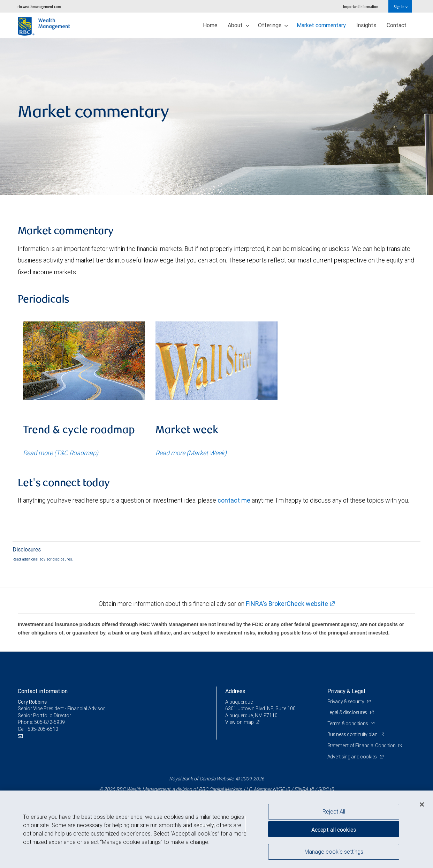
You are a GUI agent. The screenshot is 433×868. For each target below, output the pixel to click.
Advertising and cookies (353, 757)
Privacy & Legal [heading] (346, 691)
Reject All (334, 811)
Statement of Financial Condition (362, 745)
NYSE (279, 789)
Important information (361, 6)
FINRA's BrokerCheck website (287, 604)
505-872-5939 (50, 722)
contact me (234, 500)
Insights (366, 25)
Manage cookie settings (334, 852)
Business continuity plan (353, 734)
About (238, 25)
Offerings (273, 25)
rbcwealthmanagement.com (39, 6)
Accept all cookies (334, 830)
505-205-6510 (43, 729)
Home (210, 25)
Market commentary (321, 25)
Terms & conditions (348, 724)
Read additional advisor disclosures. (43, 559)
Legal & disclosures (348, 712)
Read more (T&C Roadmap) (61, 453)
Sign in (401, 6)
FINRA (301, 789)
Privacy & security (346, 702)
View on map (240, 722)
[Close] (422, 804)
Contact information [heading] (43, 691)
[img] (216, 117)
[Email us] (21, 736)
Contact (397, 25)
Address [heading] (235, 691)
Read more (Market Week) (191, 453)
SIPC (323, 789)
